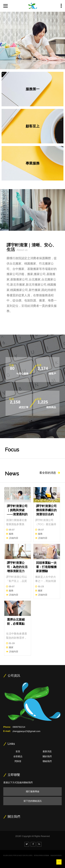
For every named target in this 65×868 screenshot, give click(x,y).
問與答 (18, 761)
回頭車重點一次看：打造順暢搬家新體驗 (46, 567)
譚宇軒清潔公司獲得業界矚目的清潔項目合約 (46, 510)
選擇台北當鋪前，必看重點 (16, 622)
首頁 (18, 751)
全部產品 (18, 756)
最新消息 (47, 751)
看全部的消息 (50, 473)
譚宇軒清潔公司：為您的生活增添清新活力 (17, 567)
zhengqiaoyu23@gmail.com (26, 731)
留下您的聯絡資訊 (33, 801)
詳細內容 (14, 538)
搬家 (40, 591)
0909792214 (19, 727)
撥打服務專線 (33, 791)
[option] (32, 40)
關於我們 (47, 756)
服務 (11, 534)
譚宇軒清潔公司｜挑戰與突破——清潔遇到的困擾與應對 (17, 512)
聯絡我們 (47, 761)
